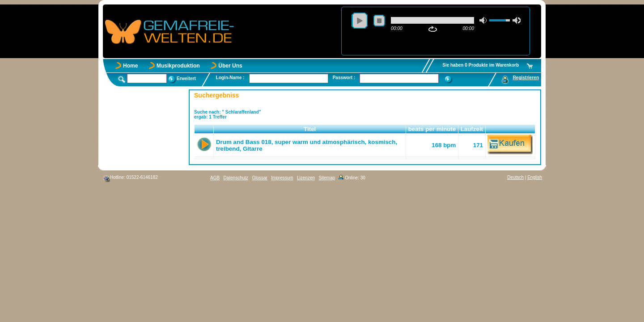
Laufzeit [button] (472, 129)
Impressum (282, 178)
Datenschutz (236, 178)
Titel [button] (310, 129)
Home (130, 66)
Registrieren (526, 78)
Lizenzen (306, 178)
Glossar (259, 178)
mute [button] (483, 20)
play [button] (360, 21)
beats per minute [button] (432, 129)
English (535, 177)
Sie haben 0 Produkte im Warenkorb (481, 65)
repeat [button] (433, 29)
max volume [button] (517, 20)
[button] (204, 129)
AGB (215, 178)
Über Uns (230, 66)
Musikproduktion (178, 66)
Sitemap (327, 178)
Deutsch (515, 177)
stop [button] (379, 21)
